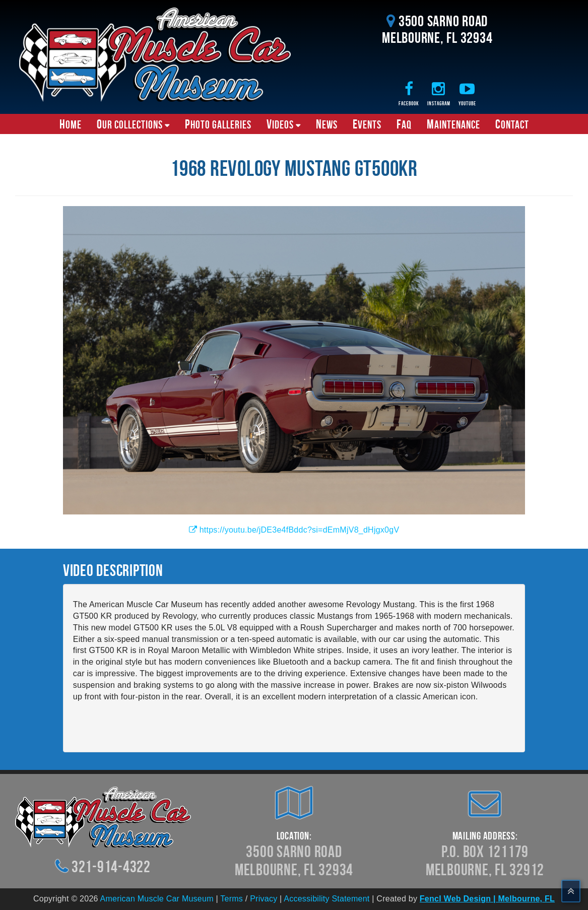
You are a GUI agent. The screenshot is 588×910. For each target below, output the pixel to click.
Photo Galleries (218, 124)
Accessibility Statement (326, 899)
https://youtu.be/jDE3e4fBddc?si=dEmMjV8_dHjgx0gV (294, 530)
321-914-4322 (111, 866)
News (327, 124)
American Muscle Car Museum (157, 899)
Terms (232, 899)
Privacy (264, 899)
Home (71, 124)
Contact (512, 124)
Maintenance (453, 124)
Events (367, 124)
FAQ (404, 124)
